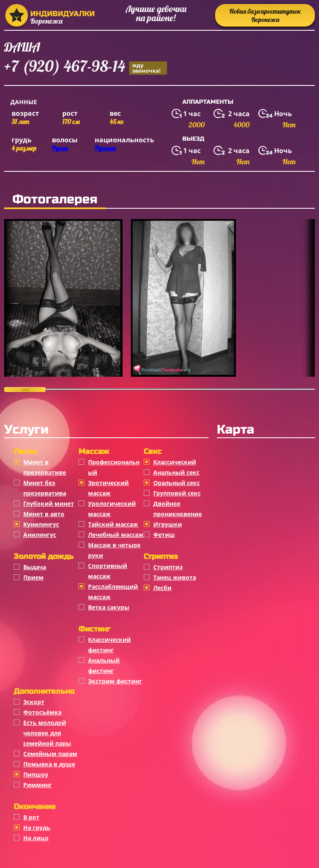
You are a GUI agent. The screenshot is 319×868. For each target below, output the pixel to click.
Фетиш (164, 535)
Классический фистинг (109, 645)
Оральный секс (177, 483)
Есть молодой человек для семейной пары (47, 733)
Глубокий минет (49, 503)
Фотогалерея (55, 199)
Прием (33, 577)
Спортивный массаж (108, 571)
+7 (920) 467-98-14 (86, 67)
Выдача (35, 567)
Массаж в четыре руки (114, 550)
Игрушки (168, 524)
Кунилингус (41, 524)
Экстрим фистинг (115, 681)
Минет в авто (44, 514)
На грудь (37, 828)
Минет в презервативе (45, 467)
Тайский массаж (113, 524)
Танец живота (175, 577)
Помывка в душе (49, 764)
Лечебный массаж (116, 535)
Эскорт (34, 702)
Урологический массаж (112, 509)
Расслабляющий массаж (113, 592)
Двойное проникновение (178, 509)
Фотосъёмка (42, 712)
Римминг (38, 785)
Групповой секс (177, 493)
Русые (60, 148)
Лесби (162, 588)
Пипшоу (36, 774)
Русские (105, 148)
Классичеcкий (175, 462)
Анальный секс (176, 472)
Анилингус (40, 535)
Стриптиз (168, 567)
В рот (31, 817)
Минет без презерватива (45, 488)
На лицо (36, 838)
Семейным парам (50, 754)
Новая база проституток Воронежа (265, 15)
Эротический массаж (108, 488)
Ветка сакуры (109, 607)
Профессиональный (114, 467)
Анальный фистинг (104, 666)
